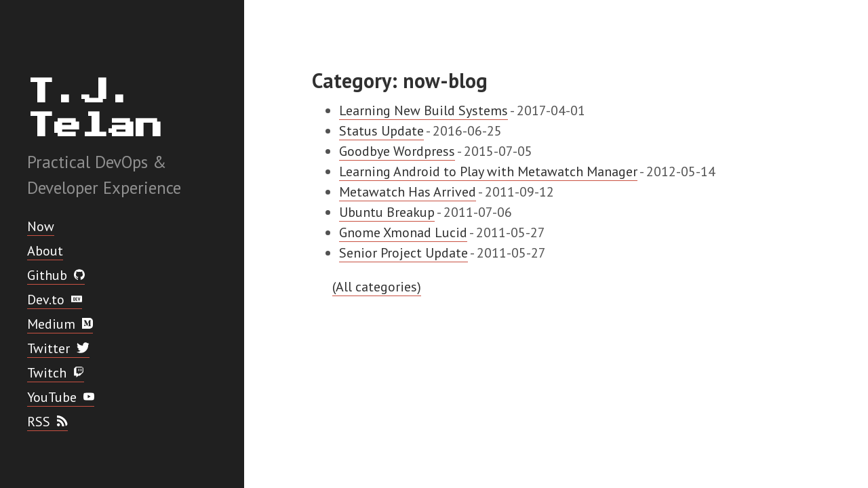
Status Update (381, 131)
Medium (60, 324)
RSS (47, 422)
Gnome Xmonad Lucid (403, 232)
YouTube (61, 397)
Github (56, 275)
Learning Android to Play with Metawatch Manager (488, 171)
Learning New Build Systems (423, 110)
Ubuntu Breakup (387, 212)
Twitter (58, 348)
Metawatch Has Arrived (408, 192)
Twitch (56, 373)
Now (41, 226)
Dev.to (55, 300)
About (45, 251)
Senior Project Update (403, 253)
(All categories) (377, 287)
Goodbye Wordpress (397, 151)
